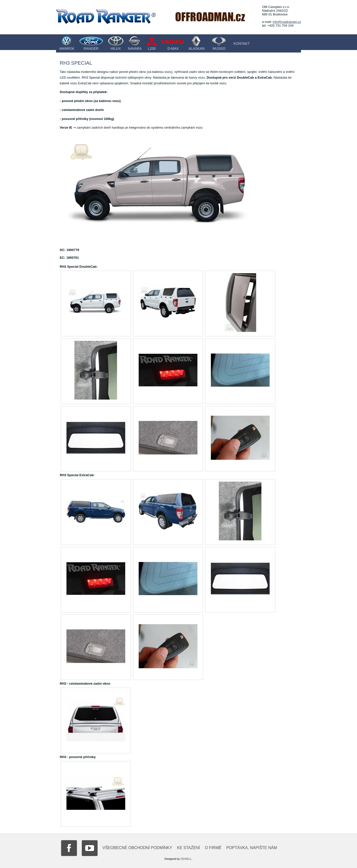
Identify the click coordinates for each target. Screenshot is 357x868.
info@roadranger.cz (287, 22)
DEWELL (186, 859)
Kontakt (242, 44)
